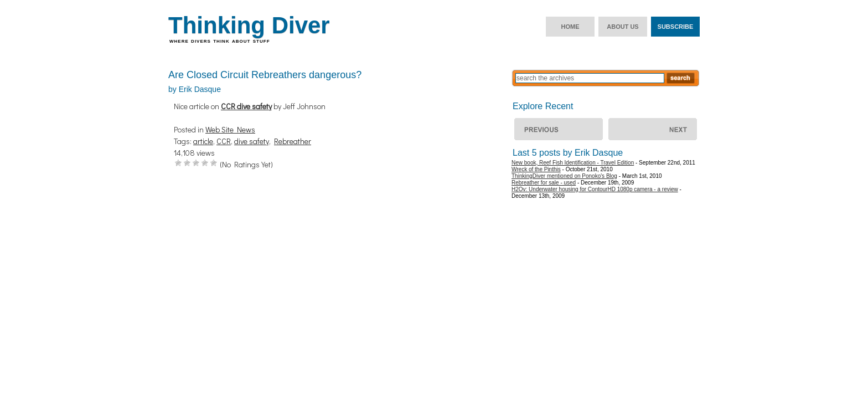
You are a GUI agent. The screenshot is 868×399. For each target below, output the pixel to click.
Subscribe (676, 27)
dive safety (252, 141)
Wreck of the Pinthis (653, 129)
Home (570, 27)
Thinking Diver (249, 25)
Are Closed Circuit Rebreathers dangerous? (265, 75)
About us (622, 27)
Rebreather (293, 141)
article (203, 141)
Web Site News (230, 129)
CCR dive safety (246, 106)
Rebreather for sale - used (544, 183)
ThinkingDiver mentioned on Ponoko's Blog (564, 176)
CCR (224, 141)
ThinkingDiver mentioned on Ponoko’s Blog (559, 129)
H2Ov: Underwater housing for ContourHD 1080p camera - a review (595, 189)
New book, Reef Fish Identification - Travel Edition (573, 163)
